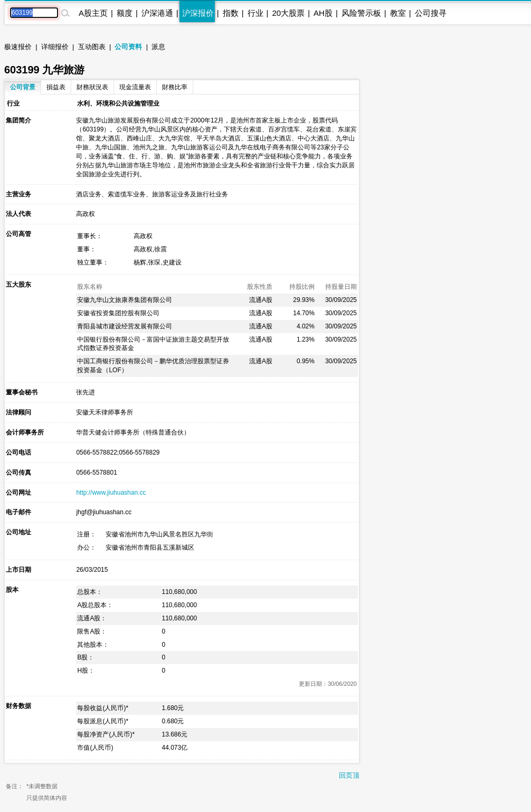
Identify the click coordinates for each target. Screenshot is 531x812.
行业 (255, 13)
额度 (125, 13)
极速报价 (18, 47)
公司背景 (23, 87)
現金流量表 (135, 87)
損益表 (56, 87)
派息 (158, 47)
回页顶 (349, 775)
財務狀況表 (92, 87)
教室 (398, 13)
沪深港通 (157, 13)
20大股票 (288, 13)
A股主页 (93, 13)
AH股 (323, 13)
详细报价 (55, 47)
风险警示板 (361, 13)
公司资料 (128, 47)
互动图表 (92, 47)
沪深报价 (198, 13)
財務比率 (175, 87)
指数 (231, 13)
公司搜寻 (431, 13)
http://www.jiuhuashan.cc (111, 493)
